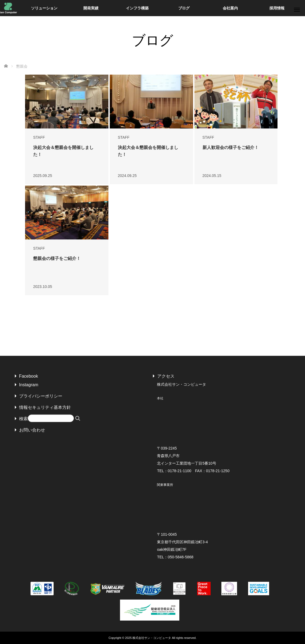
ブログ (184, 8)
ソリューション (44, 8)
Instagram (29, 385)
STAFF (39, 137)
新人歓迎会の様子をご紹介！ (231, 147)
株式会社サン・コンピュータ (152, 638)
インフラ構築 (137, 8)
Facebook (29, 376)
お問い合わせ (32, 430)
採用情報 (277, 8)
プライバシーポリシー (41, 396)
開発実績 (91, 8)
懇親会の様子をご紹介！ (57, 258)
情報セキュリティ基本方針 (45, 407)
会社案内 (230, 8)
